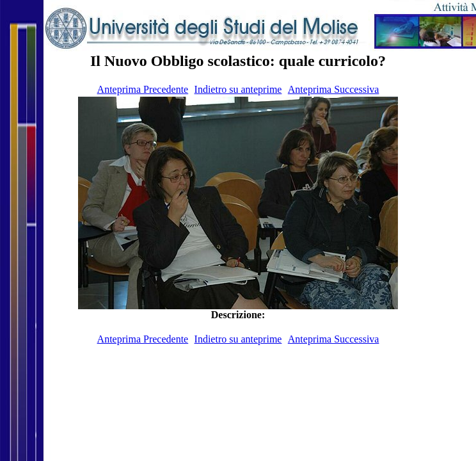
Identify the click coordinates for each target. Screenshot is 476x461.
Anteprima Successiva (334, 89)
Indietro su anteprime (238, 89)
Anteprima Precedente (143, 89)
